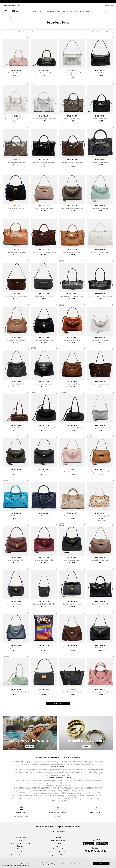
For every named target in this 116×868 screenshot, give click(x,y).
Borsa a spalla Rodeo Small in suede (16, 648)
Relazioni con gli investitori (58, 852)
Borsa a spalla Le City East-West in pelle (72, 296)
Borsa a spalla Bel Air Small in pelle (44, 604)
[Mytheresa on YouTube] (98, 851)
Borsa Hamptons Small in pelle (72, 692)
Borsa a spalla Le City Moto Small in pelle (100, 73)
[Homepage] (11, 11)
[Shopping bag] (112, 11)
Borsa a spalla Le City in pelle (44, 296)
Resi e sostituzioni (21, 852)
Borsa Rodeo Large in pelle (44, 384)
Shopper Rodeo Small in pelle (72, 604)
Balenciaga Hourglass (52, 787)
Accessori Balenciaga (51, 799)
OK (101, 864)
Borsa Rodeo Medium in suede (16, 340)
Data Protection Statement (22, 866)
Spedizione (21, 849)
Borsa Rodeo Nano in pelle (44, 692)
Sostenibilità (58, 843)
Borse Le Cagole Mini (39, 799)
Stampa (58, 846)
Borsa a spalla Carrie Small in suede (16, 428)
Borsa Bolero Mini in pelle (16, 73)
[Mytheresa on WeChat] (105, 851)
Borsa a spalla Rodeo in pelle (16, 604)
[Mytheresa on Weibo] (102, 851)
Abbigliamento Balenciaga (64, 799)
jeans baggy (68, 784)
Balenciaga (17, 17)
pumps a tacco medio (59, 789)
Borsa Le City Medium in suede (72, 252)
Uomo (10, 5)
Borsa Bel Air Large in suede (100, 384)
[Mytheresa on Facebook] (89, 851)
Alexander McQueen (73, 797)
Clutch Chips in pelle (44, 648)
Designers (10, 17)
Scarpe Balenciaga (77, 799)
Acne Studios (79, 764)
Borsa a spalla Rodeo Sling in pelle (100, 428)
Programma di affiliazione (58, 855)
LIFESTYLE (21, 5)
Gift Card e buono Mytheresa (21, 843)
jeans (61, 782)
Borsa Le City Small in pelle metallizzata (44, 119)
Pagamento (21, 846)
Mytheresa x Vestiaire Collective (21, 855)
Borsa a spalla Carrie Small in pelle (72, 428)
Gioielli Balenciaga (61, 800)
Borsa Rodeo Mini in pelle (72, 340)
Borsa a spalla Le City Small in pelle (16, 119)
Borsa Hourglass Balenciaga (90, 799)
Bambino (15, 5)
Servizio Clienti (21, 837)
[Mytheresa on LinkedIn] (86, 851)
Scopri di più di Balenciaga (19, 799)
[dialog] (58, 863)
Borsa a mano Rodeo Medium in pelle (72, 208)
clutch (64, 792)
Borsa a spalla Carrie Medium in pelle (44, 428)
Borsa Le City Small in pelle (16, 516)
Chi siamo (58, 837)
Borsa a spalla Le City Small (100, 516)
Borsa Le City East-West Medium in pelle (100, 296)
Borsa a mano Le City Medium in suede (44, 252)
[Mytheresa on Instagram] (95, 851)
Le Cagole (87, 789)
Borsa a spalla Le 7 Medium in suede (16, 296)
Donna (5, 5)
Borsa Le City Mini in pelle (72, 119)
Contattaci (21, 840)
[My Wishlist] (109, 11)
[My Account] (106, 11)
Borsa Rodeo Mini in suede (16, 208)
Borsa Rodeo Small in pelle (100, 208)
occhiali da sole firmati (64, 785)
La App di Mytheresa (58, 840)
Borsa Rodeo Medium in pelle (44, 208)
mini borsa (48, 790)
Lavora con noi (58, 849)
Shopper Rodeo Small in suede (100, 472)
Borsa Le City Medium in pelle (16, 163)
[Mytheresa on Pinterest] (92, 851)
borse (37, 761)
